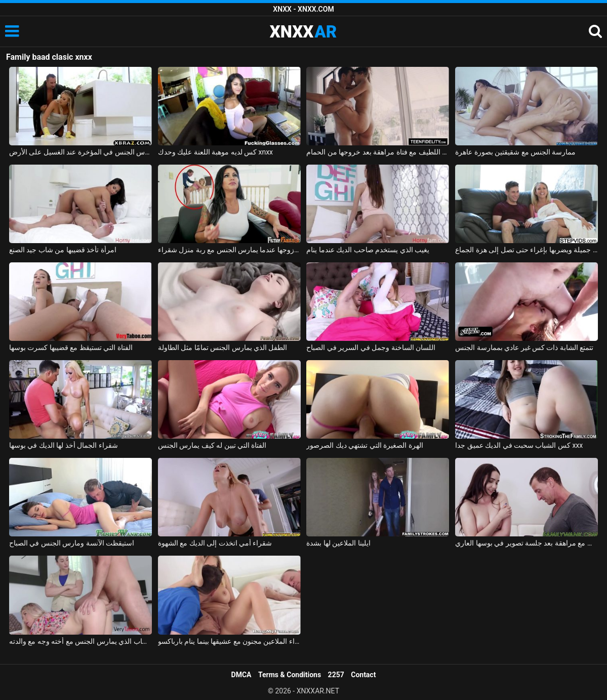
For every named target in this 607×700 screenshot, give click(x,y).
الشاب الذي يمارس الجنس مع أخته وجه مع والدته (80, 641)
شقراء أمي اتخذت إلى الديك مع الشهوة (215, 543)
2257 (336, 675)
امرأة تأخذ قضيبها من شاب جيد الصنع (63, 250)
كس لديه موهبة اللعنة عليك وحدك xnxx (215, 152)
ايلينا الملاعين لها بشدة (338, 543)
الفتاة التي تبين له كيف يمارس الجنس (212, 445)
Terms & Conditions (290, 675)
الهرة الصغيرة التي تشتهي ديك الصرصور (365, 445)
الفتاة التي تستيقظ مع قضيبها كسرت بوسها (71, 347)
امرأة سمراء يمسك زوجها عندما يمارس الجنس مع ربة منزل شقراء (229, 250)
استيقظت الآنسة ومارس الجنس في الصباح (72, 543)
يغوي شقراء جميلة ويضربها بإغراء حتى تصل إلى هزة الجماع (527, 250)
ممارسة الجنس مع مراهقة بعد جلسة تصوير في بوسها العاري (527, 543)
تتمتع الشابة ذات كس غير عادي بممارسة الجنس (524, 347)
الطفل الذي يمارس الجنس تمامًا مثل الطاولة (223, 347)
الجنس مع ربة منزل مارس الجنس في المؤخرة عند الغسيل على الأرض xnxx (80, 152)
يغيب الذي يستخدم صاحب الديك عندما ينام (368, 250)
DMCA (241, 675)
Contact (363, 675)
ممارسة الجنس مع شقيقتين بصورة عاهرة (515, 152)
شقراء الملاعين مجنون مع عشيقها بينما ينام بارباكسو (229, 641)
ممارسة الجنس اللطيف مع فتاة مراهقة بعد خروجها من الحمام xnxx (378, 152)
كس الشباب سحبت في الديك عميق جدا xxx (519, 445)
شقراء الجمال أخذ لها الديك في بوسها (64, 445)
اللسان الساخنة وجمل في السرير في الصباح (371, 347)
